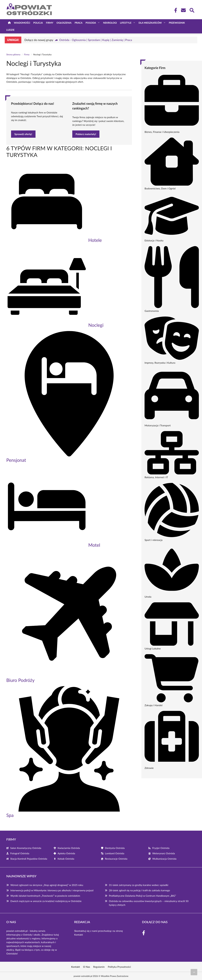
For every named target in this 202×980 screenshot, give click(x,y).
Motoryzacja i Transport (158, 425)
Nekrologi (110, 23)
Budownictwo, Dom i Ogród (160, 188)
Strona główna (13, 54)
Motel (94, 545)
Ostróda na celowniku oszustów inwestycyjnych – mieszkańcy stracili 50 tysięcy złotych (149, 903)
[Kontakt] (183, 10)
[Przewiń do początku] (194, 972)
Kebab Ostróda (66, 859)
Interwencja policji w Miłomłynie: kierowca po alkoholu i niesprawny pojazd (52, 890)
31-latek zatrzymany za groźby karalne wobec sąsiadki (139, 885)
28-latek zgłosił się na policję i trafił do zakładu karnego (139, 890)
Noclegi (96, 325)
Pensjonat (16, 460)
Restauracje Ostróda (116, 859)
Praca (79, 23)
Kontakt (79, 935)
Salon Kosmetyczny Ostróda (26, 848)
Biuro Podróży (20, 680)
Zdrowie (149, 768)
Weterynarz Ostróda (164, 853)
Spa (10, 815)
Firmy (50, 23)
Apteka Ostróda (66, 853)
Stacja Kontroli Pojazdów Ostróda (29, 859)
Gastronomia (152, 311)
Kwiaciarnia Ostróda (69, 848)
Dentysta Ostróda (115, 848)
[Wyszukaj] (192, 10)
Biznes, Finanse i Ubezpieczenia (162, 132)
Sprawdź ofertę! (23, 134)
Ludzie (10, 30)
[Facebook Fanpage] (175, 10)
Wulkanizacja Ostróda (164, 859)
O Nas (87, 967)
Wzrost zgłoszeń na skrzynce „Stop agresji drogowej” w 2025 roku (47, 885)
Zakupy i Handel (153, 705)
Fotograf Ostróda (20, 853)
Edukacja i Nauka (154, 240)
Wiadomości (22, 23)
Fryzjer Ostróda (161, 848)
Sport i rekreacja (154, 540)
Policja (38, 23)
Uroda (148, 597)
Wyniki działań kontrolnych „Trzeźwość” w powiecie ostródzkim (45, 896)
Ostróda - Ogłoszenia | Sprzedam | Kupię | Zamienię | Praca (96, 40)
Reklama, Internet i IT (156, 477)
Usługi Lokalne (153, 648)
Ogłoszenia (64, 23)
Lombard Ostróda (115, 853)
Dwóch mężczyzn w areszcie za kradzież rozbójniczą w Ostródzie (46, 901)
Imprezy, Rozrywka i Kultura (160, 363)
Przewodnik (177, 23)
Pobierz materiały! (86, 134)
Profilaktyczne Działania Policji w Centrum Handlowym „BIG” (142, 896)
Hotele (95, 240)
